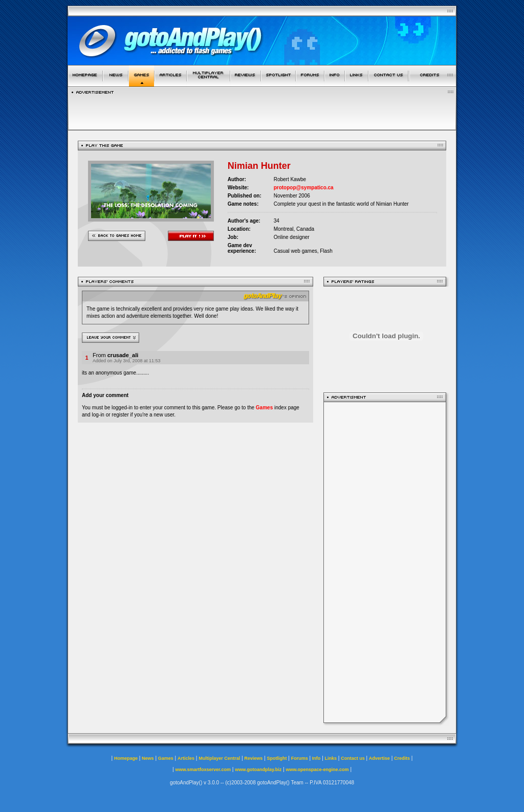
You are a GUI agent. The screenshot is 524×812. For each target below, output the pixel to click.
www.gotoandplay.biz (258, 770)
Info (316, 758)
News (148, 758)
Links (331, 758)
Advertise (379, 758)
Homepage (126, 758)
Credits (402, 758)
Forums (300, 758)
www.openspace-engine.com (317, 770)
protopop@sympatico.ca (304, 188)
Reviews (253, 758)
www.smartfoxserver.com (203, 770)
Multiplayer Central (219, 758)
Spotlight (277, 758)
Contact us (353, 758)
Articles (186, 758)
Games (264, 408)
